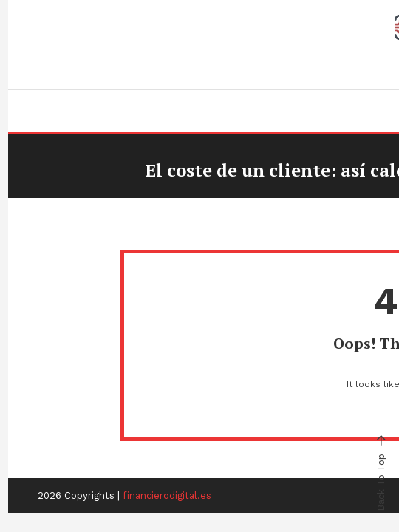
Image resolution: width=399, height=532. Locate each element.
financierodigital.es (167, 495)
